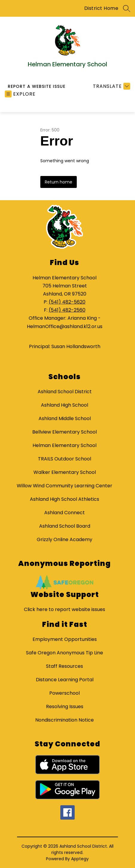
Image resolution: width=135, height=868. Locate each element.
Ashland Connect (65, 513)
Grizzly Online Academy (65, 539)
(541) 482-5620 (67, 302)
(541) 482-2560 (67, 310)
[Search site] (127, 8)
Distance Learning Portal (65, 680)
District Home (101, 8)
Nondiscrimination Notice (65, 720)
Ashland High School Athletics (65, 499)
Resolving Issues (65, 707)
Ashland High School (65, 405)
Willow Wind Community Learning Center (65, 486)
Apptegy (80, 859)
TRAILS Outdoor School (65, 459)
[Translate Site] (111, 86)
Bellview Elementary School (65, 432)
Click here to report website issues (65, 609)
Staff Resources (65, 666)
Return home (59, 182)
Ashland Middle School (65, 418)
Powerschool (65, 693)
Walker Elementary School (65, 472)
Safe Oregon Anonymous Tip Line (65, 653)
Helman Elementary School (65, 445)
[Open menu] (20, 94)
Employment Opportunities (65, 639)
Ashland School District (65, 392)
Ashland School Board (65, 526)
